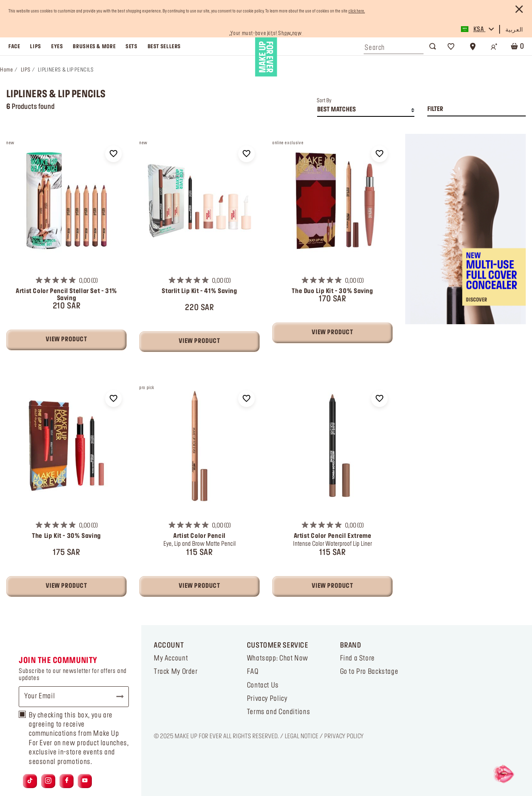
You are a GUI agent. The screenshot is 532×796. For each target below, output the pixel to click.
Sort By (324, 101)
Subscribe (116, 697)
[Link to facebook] (67, 781)
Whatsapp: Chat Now (278, 658)
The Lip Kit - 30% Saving (66, 536)
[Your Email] (74, 697)
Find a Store (357, 658)
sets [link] (131, 47)
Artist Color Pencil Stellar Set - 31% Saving (66, 295)
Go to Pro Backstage (369, 672)
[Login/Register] (494, 47)
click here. (357, 11)
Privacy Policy (267, 699)
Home (6, 70)
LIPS (26, 70)
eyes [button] (57, 47)
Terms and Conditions (278, 712)
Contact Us (263, 685)
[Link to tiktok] (30, 781)
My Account (171, 658)
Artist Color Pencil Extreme (333, 536)
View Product (66, 340)
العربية (514, 30)
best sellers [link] (164, 47)
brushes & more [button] (94, 47)
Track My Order (176, 672)
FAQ (253, 672)
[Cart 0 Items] (516, 46)
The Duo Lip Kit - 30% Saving (332, 291)
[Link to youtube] (85, 781)
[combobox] (394, 46)
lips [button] (35, 47)
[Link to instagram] (48, 781)
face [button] (14, 47)
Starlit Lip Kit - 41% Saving (199, 291)
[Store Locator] (473, 47)
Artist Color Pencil (199, 536)
